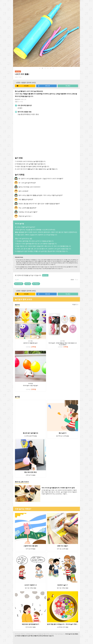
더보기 (75, 304)
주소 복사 (68, 86)
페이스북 (44, 86)
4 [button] (48, 68)
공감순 (72, 280)
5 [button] (51, 68)
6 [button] (53, 68)
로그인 (45, 275)
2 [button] (42, 68)
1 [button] (40, 68)
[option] (46, 33)
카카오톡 (23, 86)
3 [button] (45, 68)
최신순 (76, 280)
